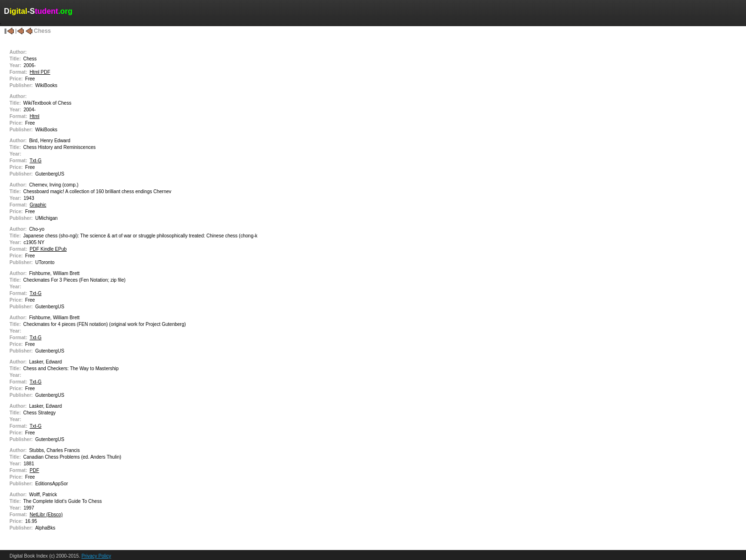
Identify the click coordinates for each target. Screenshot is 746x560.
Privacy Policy (96, 556)
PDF (34, 470)
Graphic (38, 205)
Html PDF (40, 72)
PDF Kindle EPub (48, 249)
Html (34, 116)
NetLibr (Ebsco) (46, 515)
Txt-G (35, 161)
